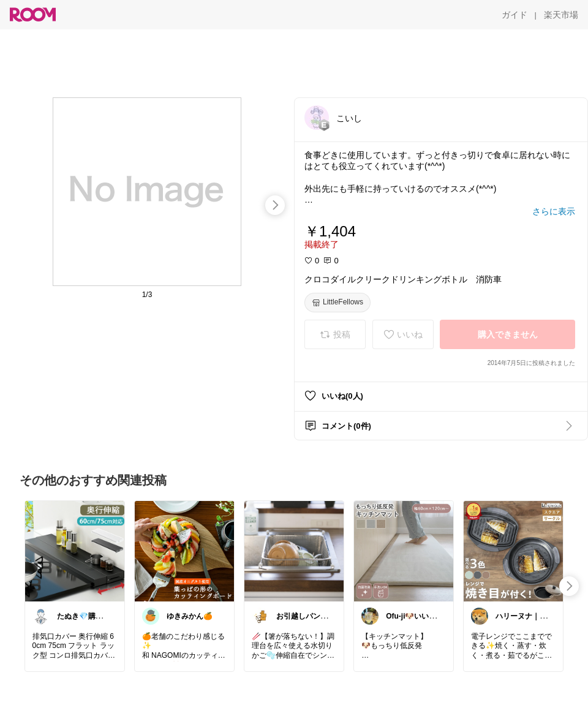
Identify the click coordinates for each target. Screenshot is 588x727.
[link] (75, 551)
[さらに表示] (554, 211)
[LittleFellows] (337, 303)
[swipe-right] (275, 205)
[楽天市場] (561, 15)
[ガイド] (514, 15)
